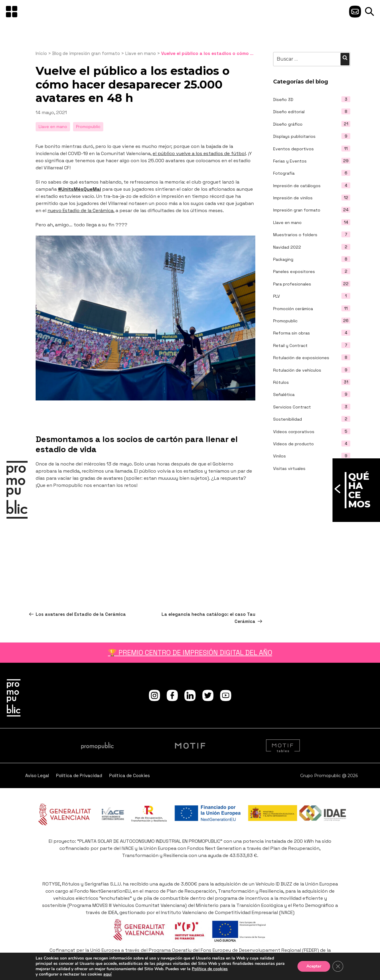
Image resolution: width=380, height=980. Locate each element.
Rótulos (281, 382)
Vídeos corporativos (294, 432)
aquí (107, 974)
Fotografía (284, 173)
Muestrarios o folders (295, 235)
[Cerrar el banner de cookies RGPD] (338, 966)
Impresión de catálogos (297, 186)
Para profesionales (292, 284)
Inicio (41, 53)
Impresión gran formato (297, 210)
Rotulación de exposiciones (301, 358)
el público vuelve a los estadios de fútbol (199, 153)
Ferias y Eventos (290, 161)
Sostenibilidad (288, 419)
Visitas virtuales (289, 468)
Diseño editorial (289, 112)
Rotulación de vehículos (297, 370)
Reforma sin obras (292, 333)
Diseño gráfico (288, 124)
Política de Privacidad (79, 775)
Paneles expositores (294, 272)
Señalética (284, 394)
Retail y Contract (290, 345)
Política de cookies (210, 969)
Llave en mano (287, 222)
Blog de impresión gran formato (86, 53)
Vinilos (280, 456)
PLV (277, 296)
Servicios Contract (292, 407)
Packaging (283, 259)
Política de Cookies (130, 775)
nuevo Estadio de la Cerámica (80, 210)
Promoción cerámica (293, 309)
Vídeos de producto (293, 444)
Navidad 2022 (287, 247)
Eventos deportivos (293, 149)
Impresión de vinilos (293, 198)
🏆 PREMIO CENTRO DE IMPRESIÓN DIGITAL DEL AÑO (190, 653)
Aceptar (314, 966)
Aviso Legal (37, 775)
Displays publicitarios (294, 136)
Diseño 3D (283, 100)
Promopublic (285, 321)
